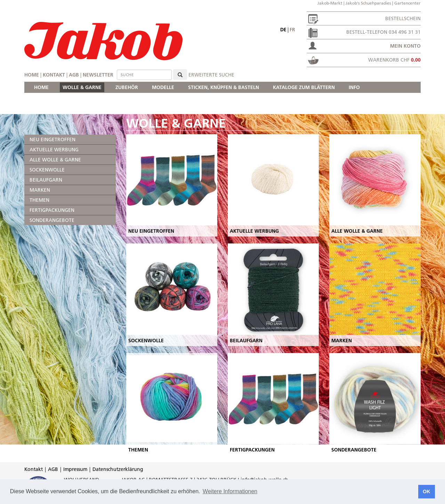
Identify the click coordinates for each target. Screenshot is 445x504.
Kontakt (54, 75)
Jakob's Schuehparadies (368, 3)
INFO (354, 87)
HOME (41, 87)
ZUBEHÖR (127, 87)
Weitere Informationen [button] (230, 491)
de (283, 30)
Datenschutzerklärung (118, 469)
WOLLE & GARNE (82, 87)
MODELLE (163, 87)
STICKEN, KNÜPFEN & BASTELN (224, 87)
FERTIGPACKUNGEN (52, 210)
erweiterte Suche (211, 75)
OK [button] (427, 491)
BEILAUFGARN (46, 180)
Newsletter (98, 75)
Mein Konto (405, 46)
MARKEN (40, 190)
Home (32, 75)
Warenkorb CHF (394, 60)
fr (292, 30)
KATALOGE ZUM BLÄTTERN (304, 87)
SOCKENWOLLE (47, 170)
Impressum (75, 469)
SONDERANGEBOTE (52, 220)
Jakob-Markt (330, 3)
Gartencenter (407, 3)
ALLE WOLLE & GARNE (55, 160)
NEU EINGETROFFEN (52, 139)
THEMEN (39, 200)
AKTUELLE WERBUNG (54, 150)
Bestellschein (403, 18)
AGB (74, 75)
